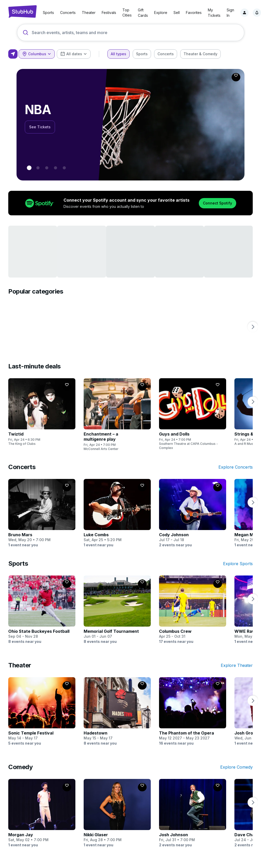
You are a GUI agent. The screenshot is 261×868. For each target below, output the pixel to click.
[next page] (253, 327)
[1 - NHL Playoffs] (38, 168)
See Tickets (40, 127)
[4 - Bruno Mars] (64, 168)
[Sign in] (244, 13)
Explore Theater (237, 665)
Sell (177, 13)
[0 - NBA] (29, 168)
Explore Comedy (236, 767)
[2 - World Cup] (47, 168)
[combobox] (37, 54)
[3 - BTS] (56, 168)
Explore (161, 13)
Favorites (194, 13)
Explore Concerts (236, 467)
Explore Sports (238, 564)
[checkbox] (118, 54)
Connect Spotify (217, 203)
